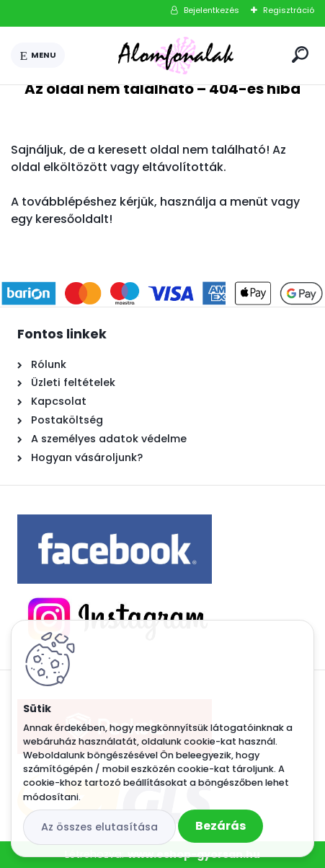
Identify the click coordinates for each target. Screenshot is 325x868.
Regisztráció (289, 10)
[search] (300, 54)
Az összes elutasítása (99, 827)
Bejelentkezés (212, 10)
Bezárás (221, 826)
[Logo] (176, 56)
